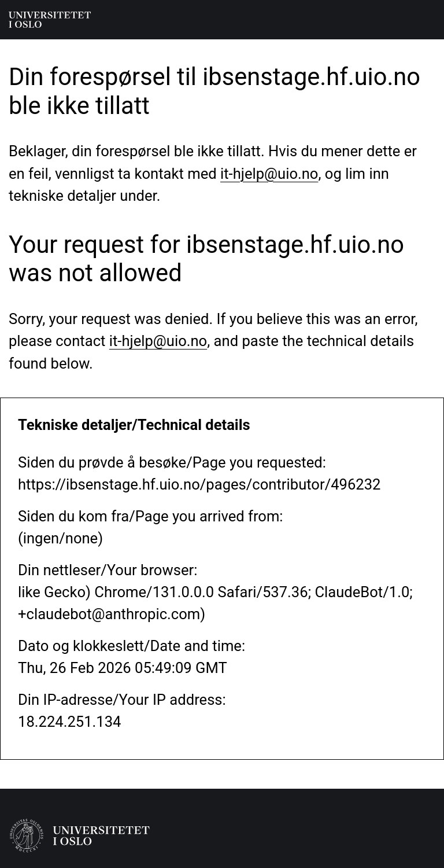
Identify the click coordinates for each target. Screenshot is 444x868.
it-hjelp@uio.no (269, 174)
